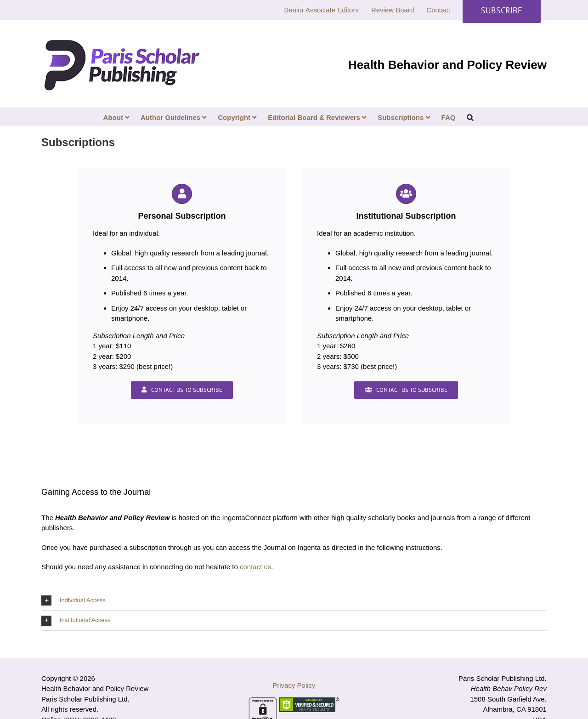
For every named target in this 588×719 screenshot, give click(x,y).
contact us (255, 567)
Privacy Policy (294, 685)
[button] (470, 117)
